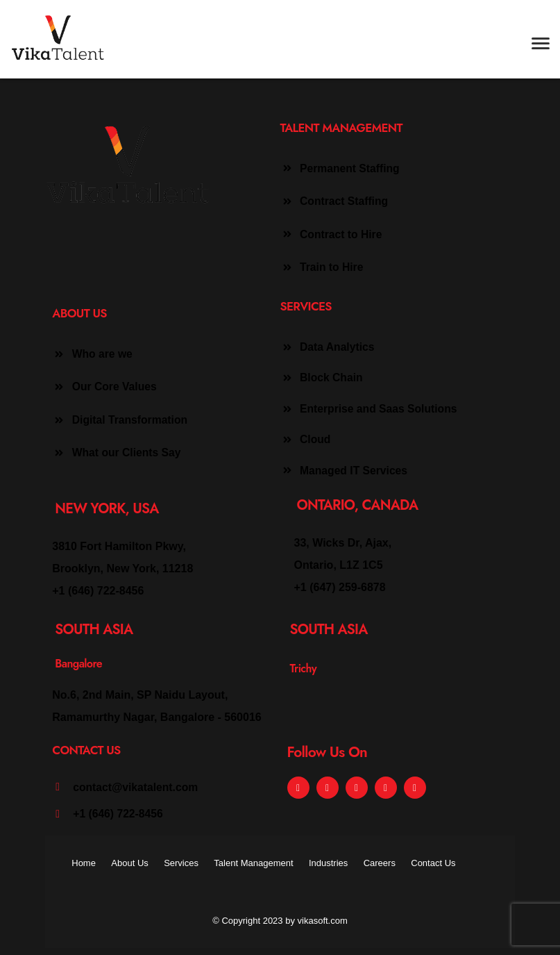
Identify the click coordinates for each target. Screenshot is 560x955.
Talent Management (253, 863)
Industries (328, 863)
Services (181, 863)
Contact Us (433, 863)
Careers (380, 863)
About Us (129, 863)
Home (84, 863)
